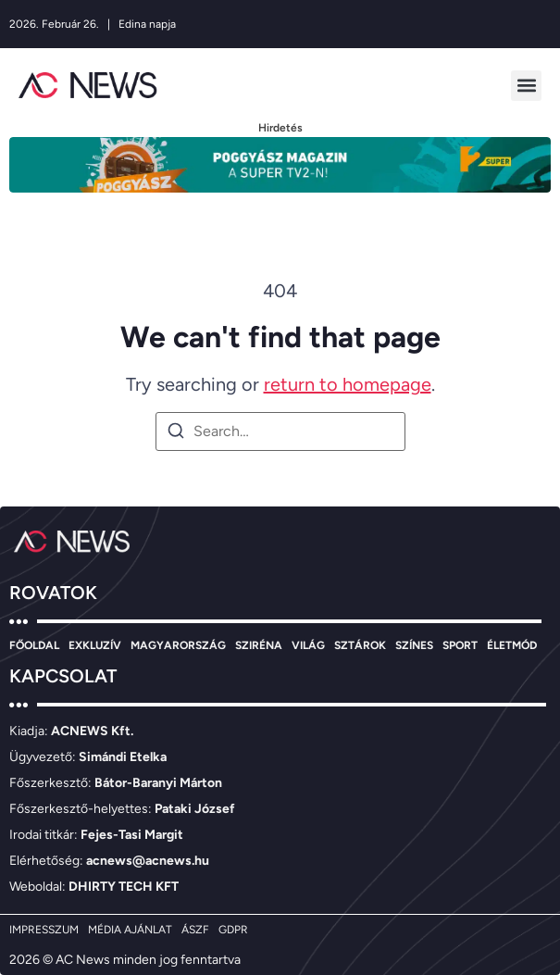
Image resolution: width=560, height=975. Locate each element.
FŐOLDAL (34, 645)
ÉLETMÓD (512, 645)
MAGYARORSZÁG (178, 645)
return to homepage (348, 384)
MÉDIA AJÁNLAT (130, 930)
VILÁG (308, 645)
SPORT (460, 645)
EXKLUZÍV (95, 645)
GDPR (233, 930)
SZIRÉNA (259, 645)
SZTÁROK (360, 645)
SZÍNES (414, 645)
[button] (526, 86)
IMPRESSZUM (44, 930)
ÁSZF (195, 930)
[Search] (176, 434)
